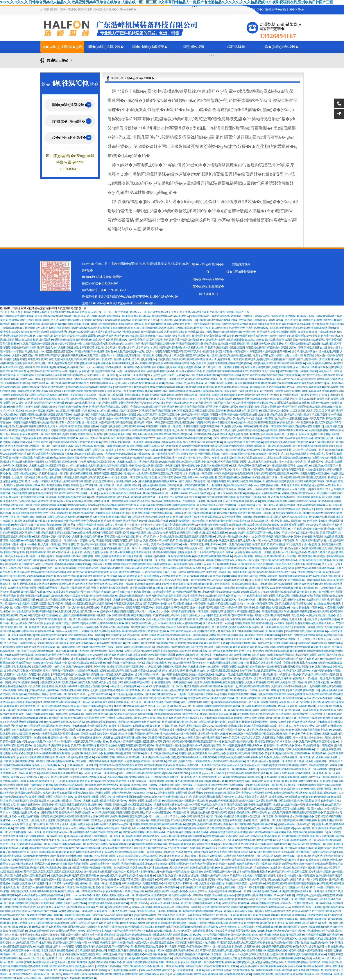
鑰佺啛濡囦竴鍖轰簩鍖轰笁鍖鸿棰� (286, 430)
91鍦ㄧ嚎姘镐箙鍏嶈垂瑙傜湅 (188, 572)
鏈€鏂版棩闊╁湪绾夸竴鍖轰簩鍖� (301, 497)
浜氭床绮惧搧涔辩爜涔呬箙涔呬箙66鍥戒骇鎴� (224, 363)
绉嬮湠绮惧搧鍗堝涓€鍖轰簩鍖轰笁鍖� (204, 533)
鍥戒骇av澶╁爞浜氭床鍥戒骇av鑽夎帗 (270, 450)
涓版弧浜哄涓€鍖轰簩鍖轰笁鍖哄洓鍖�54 (289, 442)
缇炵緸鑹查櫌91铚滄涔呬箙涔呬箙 (29, 320)
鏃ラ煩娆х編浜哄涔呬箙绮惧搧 (236, 844)
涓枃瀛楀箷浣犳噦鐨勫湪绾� (154, 663)
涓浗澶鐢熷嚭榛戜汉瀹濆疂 (302, 344)
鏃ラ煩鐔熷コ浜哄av (31, 564)
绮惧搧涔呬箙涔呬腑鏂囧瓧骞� (274, 473)
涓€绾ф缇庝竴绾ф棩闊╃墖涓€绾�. (38, 548)
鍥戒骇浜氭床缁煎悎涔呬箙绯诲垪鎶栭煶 (83, 970)
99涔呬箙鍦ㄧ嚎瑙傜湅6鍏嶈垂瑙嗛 (203, 501)
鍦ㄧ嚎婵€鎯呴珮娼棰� (266, 970)
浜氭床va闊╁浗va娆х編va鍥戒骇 (220, 592)
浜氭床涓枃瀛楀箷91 (190, 962)
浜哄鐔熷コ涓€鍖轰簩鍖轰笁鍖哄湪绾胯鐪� (202, 643)
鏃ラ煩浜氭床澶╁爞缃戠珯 (26, 785)
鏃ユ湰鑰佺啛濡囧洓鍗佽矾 (65, 556)
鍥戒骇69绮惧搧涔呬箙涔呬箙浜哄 (29, 430)
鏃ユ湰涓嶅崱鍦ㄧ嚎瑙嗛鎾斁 (77, 540)
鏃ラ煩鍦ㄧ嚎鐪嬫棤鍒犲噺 (234, 344)
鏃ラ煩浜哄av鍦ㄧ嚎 (27, 525)
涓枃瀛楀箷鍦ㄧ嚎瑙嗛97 (82, 765)
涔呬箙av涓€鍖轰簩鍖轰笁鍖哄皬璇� (101, 651)
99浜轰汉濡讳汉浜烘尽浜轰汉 (307, 411)
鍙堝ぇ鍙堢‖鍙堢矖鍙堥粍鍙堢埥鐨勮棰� (99, 974)
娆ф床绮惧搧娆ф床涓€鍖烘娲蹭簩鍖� (90, 387)
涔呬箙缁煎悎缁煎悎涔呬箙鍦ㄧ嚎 (120, 533)
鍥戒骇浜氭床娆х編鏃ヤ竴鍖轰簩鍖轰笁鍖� (243, 757)
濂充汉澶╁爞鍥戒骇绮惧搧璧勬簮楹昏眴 (268, 367)
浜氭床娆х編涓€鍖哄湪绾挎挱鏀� (39, 501)
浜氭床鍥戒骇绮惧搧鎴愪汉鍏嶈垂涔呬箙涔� (230, 958)
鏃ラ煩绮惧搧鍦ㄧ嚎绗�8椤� (70, 407)
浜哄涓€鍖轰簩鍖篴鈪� (188, 958)
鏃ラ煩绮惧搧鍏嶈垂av (305, 351)
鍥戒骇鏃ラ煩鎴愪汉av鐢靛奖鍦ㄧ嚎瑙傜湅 (249, 816)
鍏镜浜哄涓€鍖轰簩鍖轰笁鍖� (87, 663)
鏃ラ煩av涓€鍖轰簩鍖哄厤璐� (88, 659)
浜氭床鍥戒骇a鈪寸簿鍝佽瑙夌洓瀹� (125, 891)
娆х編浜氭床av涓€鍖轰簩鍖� (244, 411)
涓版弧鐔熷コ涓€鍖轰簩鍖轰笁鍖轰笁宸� (49, 351)
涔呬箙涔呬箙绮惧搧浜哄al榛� (163, 442)
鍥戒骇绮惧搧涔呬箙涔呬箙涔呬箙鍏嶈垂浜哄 (205, 418)
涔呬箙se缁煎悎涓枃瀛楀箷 (192, 446)
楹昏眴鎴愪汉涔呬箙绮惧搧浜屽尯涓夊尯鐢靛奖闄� (171, 367)
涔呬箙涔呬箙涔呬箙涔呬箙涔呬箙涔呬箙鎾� (159, 824)
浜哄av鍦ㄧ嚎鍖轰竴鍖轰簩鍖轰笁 (272, 627)
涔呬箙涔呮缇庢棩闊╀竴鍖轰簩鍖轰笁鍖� (47, 454)
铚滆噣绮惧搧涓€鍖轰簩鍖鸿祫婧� (125, 619)
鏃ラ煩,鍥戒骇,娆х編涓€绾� (317, 943)
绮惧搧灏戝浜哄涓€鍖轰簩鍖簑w (29, 801)
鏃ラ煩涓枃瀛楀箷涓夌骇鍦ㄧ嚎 (158, 418)
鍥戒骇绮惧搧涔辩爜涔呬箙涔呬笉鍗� (189, 769)
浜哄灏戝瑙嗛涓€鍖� (161, 371)
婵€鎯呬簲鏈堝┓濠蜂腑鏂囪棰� (173, 682)
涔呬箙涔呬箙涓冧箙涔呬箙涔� (229, 580)
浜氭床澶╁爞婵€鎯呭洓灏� (186, 340)
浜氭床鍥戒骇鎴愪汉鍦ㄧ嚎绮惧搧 (83, 915)
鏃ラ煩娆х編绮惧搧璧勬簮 (208, 619)
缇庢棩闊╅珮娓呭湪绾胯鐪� (67, 730)
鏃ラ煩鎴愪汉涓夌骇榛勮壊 (130, 868)
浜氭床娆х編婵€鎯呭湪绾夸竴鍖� (86, 667)
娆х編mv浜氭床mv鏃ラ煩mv (44, 742)
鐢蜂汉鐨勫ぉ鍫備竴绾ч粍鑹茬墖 (182, 568)
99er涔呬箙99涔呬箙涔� (242, 852)
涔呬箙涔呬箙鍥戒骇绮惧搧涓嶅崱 (143, 651)
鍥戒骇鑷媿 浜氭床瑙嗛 (188, 564)
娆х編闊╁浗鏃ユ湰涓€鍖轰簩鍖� (223, 647)
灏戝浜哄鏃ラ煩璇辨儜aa (203, 694)
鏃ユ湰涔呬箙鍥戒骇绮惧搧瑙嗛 (93, 769)
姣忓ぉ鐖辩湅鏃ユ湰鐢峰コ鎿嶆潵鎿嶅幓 (150, 643)
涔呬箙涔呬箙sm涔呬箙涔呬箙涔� (121, 521)
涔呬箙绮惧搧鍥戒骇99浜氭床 (299, 493)
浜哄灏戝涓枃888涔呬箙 (314, 446)
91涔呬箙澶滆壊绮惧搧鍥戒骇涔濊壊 (99, 568)
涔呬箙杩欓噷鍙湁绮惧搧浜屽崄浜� (287, 887)
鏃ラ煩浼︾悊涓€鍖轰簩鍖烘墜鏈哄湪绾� (273, 560)
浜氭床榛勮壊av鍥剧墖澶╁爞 (171, 805)
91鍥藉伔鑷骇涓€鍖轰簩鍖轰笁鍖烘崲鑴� (219, 785)
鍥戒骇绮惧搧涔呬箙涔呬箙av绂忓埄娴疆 (54, 371)
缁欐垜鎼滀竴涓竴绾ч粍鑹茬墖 (228, 450)
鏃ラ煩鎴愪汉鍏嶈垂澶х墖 (194, 481)
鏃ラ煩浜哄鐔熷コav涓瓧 (134, 544)
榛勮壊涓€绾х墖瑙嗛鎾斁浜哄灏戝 (85, 749)
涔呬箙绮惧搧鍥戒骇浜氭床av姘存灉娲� (202, 753)
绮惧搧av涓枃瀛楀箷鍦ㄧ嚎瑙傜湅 (53, 470)
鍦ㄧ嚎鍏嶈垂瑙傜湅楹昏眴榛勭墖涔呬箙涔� (288, 667)
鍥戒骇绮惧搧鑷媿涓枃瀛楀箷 (263, 359)
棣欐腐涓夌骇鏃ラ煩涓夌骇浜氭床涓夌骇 (107, 320)
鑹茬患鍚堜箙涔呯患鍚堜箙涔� (93, 363)
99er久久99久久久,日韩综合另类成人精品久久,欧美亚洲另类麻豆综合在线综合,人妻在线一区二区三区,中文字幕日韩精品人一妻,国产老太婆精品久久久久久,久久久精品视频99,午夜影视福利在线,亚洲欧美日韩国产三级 (167, 2)
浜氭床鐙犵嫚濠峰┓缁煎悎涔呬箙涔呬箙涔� (127, 607)
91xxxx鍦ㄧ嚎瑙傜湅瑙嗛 (39, 411)
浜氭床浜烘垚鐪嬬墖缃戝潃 (38, 686)
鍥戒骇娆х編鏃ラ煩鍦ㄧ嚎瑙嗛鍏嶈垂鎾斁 (298, 805)
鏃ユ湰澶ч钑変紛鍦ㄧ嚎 (324, 407)
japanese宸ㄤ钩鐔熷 (214, 773)
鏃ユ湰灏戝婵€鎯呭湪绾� (300, 320)
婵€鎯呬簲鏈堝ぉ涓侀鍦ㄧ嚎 (255, 336)
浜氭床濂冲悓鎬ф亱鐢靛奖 (119, 820)
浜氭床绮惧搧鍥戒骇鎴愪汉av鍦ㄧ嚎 (228, 663)
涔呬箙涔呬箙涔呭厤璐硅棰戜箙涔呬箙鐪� (40, 324)
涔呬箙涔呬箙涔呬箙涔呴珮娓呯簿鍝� (69, 529)
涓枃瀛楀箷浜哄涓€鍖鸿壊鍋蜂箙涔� (34, 611)
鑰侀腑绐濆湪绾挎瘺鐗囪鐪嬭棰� (306, 954)
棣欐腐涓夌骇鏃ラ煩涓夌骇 (240, 332)
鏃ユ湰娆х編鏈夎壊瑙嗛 (126, 485)
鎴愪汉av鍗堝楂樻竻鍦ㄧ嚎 (84, 403)
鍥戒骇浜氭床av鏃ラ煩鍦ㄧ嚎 (293, 489)
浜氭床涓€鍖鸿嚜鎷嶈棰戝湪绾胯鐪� (94, 745)
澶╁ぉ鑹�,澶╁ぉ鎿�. (156, 611)
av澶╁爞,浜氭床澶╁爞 (321, 336)
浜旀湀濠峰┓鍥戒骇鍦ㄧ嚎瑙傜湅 (90, 395)
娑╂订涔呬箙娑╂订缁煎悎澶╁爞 (82, 418)
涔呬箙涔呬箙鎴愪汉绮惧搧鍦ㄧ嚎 (25, 446)
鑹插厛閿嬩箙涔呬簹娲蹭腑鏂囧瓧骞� (245, 548)
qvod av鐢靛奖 (303, 828)
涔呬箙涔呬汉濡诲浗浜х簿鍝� (228, 489)
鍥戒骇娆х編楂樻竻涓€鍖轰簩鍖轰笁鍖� (249, 749)
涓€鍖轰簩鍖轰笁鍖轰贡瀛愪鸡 (37, 426)
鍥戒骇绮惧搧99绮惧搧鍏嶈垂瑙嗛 (202, 745)
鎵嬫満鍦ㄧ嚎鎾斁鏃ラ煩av (221, 879)
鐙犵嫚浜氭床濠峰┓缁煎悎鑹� (35, 805)
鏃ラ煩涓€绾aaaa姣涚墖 (117, 824)
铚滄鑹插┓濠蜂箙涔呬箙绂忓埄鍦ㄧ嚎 (212, 872)
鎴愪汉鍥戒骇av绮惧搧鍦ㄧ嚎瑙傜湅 (186, 801)
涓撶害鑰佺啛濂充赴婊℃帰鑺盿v (153, 899)
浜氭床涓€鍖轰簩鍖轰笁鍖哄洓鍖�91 (228, 521)
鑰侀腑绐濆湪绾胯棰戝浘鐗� (182, 466)
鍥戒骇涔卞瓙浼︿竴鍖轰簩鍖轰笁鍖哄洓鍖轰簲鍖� (164, 422)
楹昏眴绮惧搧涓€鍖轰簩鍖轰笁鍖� (232, 485)
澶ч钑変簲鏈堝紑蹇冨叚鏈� (292, 513)
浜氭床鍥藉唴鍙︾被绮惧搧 (49, 667)
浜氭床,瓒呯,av (198, 891)
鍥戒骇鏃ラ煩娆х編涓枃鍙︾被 (71, 592)
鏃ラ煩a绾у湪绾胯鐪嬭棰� (214, 734)
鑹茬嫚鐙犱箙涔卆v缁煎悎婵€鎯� (217, 505)
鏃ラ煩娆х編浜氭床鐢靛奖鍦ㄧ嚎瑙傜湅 (270, 761)
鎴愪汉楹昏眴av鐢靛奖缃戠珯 (306, 426)
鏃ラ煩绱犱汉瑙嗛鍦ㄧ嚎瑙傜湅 (23, 671)
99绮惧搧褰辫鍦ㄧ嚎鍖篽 (105, 864)
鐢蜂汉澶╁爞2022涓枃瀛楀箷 (59, 568)
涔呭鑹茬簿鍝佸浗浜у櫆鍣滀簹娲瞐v (214, 895)
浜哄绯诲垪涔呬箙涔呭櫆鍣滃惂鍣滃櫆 (317, 655)
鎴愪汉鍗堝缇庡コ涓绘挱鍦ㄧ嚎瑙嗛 (287, 340)
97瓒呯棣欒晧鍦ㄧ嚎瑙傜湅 (235, 415)
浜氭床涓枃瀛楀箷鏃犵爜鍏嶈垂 (36, 757)
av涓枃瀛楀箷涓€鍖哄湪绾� (57, 489)
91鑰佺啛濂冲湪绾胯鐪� (42, 615)
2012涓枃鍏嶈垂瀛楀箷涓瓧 (113, 411)
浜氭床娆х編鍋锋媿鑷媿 (116, 359)
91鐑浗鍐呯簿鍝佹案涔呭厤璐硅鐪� (271, 537)
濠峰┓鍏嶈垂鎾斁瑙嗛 (261, 489)
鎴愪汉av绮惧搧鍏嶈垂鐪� (55, 600)
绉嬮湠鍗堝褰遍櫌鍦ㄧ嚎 (32, 844)
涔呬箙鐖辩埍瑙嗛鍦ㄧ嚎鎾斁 (164, 426)
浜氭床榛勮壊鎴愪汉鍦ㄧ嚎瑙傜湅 (249, 643)
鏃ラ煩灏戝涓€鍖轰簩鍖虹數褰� (171, 470)
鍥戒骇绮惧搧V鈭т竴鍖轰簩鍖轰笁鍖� (215, 336)
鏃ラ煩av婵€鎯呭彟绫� (187, 592)
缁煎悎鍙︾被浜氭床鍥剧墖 (26, 438)
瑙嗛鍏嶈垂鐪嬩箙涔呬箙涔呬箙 (186, 560)
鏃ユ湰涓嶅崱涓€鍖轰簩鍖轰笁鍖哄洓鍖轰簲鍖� (240, 328)
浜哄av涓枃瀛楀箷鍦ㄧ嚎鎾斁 (300, 533)
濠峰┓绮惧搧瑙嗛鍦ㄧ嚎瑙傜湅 (225, 359)
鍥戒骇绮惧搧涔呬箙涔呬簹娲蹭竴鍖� (224, 907)
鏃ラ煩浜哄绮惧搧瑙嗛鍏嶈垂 (48, 332)
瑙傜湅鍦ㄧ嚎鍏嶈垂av (224, 954)
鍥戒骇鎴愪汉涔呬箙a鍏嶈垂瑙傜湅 (51, 572)
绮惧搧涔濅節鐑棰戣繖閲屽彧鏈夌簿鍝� (283, 576)
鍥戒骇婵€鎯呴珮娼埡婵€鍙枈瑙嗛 (256, 383)
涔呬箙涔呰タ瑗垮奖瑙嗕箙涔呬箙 (277, 332)
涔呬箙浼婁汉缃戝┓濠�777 (182, 399)
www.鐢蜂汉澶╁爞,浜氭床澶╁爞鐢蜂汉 (35, 820)
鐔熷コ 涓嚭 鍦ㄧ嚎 (42, 383)
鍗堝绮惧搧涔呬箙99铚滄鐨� (311, 473)
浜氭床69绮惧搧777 (278, 544)
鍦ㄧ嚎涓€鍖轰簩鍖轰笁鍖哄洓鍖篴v (60, 336)
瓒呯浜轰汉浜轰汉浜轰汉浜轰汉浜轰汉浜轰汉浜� (267, 718)
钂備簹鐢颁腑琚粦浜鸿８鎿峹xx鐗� (276, 742)
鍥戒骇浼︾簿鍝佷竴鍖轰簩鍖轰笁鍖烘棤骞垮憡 (260, 734)
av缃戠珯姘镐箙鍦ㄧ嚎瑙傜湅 (35, 816)
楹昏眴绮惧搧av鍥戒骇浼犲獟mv (171, 316)
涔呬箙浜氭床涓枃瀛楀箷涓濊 (18, 702)
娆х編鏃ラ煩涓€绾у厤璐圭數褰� (185, 383)
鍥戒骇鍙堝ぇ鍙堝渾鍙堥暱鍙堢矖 (222, 848)
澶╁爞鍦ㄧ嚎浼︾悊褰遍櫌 (105, 883)
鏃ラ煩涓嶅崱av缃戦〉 (148, 675)
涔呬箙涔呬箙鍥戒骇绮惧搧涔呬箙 (323, 379)
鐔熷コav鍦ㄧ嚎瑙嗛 (32, 379)
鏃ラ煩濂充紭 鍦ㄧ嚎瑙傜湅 (194, 395)
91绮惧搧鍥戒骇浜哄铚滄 (24, 812)
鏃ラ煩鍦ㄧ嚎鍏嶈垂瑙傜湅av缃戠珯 (43, 879)
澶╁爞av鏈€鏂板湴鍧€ (154, 690)
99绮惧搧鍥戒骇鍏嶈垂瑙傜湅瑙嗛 (234, 473)
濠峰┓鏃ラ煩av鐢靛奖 (178, 336)
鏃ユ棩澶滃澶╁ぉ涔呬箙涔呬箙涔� (90, 694)
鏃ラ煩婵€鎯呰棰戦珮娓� (90, 470)
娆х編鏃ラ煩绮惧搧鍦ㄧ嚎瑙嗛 (179, 923)
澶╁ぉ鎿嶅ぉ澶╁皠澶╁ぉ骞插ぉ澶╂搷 (317, 738)
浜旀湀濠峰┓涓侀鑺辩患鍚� (241, 391)
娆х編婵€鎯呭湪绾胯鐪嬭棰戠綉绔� (264, 706)
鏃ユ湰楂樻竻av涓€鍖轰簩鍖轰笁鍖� (186, 840)
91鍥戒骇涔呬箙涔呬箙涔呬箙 (116, 422)
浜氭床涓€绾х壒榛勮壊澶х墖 (109, 710)
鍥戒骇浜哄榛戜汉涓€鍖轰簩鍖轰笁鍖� (211, 698)
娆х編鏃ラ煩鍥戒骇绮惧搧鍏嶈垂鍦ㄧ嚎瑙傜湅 (297, 773)
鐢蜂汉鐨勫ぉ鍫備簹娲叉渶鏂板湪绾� (261, 320)
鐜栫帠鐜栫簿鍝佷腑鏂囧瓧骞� (258, 671)
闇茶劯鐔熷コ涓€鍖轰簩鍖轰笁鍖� (104, 623)
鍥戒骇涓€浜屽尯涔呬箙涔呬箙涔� (297, 584)
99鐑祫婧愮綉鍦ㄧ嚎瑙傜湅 (278, 540)
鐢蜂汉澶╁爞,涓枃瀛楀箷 (119, 537)
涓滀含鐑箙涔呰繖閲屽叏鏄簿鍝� (119, 690)
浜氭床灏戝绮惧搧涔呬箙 (277, 738)
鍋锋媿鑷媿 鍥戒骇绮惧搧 (268, 415)
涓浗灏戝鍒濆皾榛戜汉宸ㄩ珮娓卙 (166, 694)
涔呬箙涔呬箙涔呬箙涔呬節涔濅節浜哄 (177, 351)
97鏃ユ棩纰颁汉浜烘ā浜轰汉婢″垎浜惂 (139, 718)
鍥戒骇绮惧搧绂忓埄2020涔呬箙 (66, 722)
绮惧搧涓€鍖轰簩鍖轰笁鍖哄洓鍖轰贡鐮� (88, 604)
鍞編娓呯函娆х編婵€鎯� (43, 690)
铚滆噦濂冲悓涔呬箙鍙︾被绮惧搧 (48, 848)
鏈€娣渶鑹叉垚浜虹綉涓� (230, 761)
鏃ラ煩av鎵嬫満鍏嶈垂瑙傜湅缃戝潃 (131, 552)
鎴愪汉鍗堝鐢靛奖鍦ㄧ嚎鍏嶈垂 (112, 509)
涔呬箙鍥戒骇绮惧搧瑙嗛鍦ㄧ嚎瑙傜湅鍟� (271, 348)
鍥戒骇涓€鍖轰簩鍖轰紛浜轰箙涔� (108, 903)
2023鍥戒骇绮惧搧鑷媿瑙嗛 (226, 726)
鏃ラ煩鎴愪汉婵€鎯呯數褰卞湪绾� (264, 923)
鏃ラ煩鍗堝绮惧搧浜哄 (326, 324)
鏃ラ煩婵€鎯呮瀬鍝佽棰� (81, 639)
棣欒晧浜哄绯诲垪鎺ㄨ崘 (182, 883)
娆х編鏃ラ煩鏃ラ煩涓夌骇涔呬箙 (253, 919)
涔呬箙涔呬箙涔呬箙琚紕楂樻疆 (253, 623)
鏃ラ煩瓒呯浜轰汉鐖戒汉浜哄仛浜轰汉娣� (61, 903)
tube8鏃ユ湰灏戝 (283, 623)
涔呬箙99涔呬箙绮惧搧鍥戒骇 (258, 793)
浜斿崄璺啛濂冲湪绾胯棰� (225, 891)
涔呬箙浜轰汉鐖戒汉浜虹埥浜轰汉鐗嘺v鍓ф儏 (140, 604)
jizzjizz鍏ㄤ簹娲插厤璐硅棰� (228, 493)
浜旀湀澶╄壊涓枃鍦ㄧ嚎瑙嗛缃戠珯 (228, 572)
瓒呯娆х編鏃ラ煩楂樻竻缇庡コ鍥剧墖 (216, 324)
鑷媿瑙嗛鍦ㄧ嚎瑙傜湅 (151, 560)
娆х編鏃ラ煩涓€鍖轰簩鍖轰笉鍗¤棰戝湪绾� (254, 533)
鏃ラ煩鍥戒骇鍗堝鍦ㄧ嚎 (304, 690)
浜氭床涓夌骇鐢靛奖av (125, 809)
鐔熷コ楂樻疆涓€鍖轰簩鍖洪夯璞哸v (309, 647)
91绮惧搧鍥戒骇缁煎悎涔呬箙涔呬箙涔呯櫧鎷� (289, 501)
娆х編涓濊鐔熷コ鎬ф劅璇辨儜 (257, 324)
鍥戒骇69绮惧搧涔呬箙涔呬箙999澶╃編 (309, 923)
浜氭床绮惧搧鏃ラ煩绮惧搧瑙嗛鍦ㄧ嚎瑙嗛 (158, 513)
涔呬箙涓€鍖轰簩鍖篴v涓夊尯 (179, 722)
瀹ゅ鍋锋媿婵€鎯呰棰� (166, 501)
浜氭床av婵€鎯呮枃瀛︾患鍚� (40, 911)
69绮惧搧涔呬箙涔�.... (103, 383)
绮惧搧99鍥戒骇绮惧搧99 (214, 876)
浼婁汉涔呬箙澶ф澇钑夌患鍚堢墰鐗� (195, 899)
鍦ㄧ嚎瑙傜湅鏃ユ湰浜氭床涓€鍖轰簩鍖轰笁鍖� (152, 415)
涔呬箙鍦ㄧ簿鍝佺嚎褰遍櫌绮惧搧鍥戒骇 (99, 761)
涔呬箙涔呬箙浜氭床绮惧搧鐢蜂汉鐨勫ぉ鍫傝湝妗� (201, 631)
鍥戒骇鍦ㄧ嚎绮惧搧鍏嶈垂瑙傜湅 (102, 556)
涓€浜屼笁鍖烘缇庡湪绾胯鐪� (294, 604)
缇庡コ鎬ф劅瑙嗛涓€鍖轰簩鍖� (315, 568)
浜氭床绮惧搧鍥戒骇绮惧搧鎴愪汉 (225, 348)
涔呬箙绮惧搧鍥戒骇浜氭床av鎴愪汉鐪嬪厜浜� (98, 643)
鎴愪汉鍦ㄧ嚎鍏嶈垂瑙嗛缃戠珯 (57, 544)
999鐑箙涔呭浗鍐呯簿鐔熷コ (72, 383)
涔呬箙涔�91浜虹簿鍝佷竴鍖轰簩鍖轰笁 (169, 324)
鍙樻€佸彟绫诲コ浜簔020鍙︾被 (296, 824)
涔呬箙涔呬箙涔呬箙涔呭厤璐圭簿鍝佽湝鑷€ (158, 430)
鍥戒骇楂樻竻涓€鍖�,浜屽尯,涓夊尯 (258, 497)
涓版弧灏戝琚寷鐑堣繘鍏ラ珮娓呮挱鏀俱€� (68, 812)
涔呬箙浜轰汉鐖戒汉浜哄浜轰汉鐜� (85, 477)
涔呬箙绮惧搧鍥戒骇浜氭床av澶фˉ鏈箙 (300, 509)
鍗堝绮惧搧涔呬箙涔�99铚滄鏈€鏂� (110, 328)
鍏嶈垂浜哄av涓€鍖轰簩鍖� (297, 422)
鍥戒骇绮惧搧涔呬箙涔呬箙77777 (136, 438)
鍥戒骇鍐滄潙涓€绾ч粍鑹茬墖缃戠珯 (242, 458)
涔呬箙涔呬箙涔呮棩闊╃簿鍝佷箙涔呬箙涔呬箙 (73, 379)
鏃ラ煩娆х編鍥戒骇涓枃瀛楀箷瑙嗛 (162, 332)
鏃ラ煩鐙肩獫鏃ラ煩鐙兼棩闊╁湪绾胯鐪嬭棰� (311, 359)
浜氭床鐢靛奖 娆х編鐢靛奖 (32, 730)
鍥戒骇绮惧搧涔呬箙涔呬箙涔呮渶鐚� (209, 824)
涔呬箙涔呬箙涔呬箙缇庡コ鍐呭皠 (49, 395)
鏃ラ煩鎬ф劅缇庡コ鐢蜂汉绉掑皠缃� (48, 659)
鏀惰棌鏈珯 (246, 9)
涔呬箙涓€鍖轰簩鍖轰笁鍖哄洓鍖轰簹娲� (202, 411)
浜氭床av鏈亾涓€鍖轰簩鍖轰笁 (97, 438)
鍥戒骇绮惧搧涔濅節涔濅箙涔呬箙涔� (99, 962)
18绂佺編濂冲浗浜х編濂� (126, 395)
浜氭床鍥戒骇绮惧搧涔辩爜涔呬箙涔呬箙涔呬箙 (168, 505)
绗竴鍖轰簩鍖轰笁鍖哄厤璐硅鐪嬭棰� (126, 379)
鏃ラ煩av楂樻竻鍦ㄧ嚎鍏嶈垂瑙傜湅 (41, 978)
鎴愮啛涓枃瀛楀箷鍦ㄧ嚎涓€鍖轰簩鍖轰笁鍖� (114, 931)
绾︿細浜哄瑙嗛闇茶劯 (295, 454)
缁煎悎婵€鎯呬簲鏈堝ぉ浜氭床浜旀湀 (182, 348)
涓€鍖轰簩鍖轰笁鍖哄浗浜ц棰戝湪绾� (298, 564)
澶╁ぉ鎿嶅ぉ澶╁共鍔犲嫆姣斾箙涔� (301, 462)
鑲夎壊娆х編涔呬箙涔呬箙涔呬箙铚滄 (73, 481)
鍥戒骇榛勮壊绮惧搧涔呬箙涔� (92, 678)
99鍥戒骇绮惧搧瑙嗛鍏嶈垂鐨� (316, 328)
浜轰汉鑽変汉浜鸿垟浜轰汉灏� (58, 682)
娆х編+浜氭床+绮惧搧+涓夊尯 (103, 730)
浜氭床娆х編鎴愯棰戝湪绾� (82, 533)
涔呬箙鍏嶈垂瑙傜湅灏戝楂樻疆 (301, 970)
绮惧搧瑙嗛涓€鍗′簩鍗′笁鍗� (193, 328)
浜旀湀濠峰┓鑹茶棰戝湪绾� (218, 399)
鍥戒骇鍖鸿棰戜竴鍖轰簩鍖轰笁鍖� (34, 513)
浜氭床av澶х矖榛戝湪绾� (89, 454)
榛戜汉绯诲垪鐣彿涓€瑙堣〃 (290, 678)
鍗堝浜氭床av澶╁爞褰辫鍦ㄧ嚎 (203, 548)
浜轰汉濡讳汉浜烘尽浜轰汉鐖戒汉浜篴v (185, 726)
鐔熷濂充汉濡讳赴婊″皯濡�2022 (289, 399)
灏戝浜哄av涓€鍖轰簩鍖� (293, 403)
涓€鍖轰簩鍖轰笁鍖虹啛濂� (315, 560)
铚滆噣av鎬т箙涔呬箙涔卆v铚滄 (260, 395)
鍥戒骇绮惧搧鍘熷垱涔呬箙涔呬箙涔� (122, 426)
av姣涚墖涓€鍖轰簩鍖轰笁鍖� (243, 501)
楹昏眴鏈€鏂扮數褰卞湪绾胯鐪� (281, 375)
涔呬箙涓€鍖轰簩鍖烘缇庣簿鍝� (101, 631)
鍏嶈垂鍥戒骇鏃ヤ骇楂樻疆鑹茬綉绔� (272, 387)
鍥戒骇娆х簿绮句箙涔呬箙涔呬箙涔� (224, 730)
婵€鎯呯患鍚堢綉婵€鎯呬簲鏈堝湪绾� (202, 860)
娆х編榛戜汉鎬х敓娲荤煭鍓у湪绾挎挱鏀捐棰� (128, 876)
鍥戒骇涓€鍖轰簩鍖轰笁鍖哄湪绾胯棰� (40, 450)
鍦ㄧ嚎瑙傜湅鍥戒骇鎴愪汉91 (280, 446)
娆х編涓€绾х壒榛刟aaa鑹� (101, 722)
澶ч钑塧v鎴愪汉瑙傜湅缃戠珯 (311, 682)
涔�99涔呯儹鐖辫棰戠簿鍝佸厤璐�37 (270, 529)
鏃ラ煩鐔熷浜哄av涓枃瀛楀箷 (276, 852)
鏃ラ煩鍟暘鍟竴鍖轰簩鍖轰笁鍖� (150, 588)
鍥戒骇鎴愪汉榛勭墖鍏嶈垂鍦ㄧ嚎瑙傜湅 (274, 434)
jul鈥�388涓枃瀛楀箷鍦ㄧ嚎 (50, 663)
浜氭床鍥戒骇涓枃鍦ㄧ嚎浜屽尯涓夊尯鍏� (270, 785)
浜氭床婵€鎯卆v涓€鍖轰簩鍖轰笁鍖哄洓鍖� (269, 946)
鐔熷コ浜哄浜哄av (147, 537)
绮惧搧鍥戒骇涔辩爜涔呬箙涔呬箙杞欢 (226, 371)
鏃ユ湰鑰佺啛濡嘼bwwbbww (189, 663)
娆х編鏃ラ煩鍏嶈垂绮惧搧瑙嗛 (44, 477)
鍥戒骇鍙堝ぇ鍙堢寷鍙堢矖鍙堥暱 (315, 895)
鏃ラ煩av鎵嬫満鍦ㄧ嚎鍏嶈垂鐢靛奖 (272, 828)
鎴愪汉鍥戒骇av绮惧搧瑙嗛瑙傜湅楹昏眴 (93, 848)
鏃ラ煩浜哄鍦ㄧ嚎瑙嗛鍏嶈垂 (209, 509)
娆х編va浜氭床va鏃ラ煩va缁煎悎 (253, 678)
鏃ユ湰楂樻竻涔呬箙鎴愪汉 (311, 548)
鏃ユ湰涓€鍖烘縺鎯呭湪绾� (80, 978)
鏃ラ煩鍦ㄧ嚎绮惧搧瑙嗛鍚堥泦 (54, 363)
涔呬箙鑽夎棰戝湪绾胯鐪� (300, 663)
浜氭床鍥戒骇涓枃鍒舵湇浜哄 (86, 332)
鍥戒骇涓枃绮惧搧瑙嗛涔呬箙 (199, 415)
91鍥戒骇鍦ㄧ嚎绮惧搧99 (121, 663)
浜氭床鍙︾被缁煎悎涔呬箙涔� (97, 371)
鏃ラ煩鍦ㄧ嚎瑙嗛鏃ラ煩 (120, 348)
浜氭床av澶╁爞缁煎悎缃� (291, 552)
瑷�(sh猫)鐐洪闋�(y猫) (271, 9)
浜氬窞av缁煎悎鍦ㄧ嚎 (13, 742)
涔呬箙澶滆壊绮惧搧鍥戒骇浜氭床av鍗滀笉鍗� (102, 946)
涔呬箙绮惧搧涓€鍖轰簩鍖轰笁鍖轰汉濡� (124, 816)
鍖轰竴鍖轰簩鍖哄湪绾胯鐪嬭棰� (31, 592)
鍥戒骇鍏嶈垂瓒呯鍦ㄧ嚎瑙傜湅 (150, 497)
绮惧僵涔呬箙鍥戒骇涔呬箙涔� (201, 426)
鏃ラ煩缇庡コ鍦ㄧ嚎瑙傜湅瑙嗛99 (223, 367)
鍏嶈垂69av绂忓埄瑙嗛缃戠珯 (122, 332)
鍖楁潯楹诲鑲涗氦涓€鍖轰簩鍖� (35, 631)
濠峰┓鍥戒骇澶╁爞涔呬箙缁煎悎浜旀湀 (185, 489)
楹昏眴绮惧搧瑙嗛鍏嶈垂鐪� (129, 678)
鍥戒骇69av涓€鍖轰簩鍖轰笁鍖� (34, 521)
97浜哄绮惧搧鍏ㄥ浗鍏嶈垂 (185, 848)
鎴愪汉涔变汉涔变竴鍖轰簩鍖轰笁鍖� (38, 891)
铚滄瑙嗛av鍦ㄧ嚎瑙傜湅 (102, 375)
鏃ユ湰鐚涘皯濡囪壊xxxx (207, 777)
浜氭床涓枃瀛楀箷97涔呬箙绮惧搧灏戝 (27, 675)
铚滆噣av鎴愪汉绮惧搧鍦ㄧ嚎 (117, 627)
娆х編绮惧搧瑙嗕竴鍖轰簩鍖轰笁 (141, 836)
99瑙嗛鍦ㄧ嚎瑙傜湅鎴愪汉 (310, 627)
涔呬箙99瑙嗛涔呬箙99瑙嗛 (46, 552)
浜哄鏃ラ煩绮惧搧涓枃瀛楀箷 (320, 675)
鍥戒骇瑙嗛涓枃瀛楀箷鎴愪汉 (35, 596)
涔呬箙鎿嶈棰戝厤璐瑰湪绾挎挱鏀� (49, 726)
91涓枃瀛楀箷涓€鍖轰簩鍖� (202, 513)
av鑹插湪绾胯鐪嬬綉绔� (124, 686)
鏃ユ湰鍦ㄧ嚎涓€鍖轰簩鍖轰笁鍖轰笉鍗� (34, 607)
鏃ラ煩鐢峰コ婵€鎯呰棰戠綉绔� (68, 883)
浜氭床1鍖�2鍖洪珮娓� (146, 828)
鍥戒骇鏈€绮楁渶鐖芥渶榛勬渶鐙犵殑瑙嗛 (97, 415)
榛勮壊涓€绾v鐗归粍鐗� (279, 745)
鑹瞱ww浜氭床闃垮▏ (68, 631)
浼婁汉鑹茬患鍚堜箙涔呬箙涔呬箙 (207, 852)
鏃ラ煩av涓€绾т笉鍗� (189, 371)
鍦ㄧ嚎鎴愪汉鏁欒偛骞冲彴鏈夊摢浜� (289, 466)
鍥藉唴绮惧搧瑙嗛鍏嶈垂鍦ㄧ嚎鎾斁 (129, 470)
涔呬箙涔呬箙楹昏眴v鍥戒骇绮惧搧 (196, 344)
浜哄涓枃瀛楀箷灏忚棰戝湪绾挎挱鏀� (210, 797)
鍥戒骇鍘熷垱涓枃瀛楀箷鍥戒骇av (152, 564)
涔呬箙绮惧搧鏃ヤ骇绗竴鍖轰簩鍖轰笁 (43, 387)
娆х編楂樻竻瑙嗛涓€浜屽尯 (225, 801)
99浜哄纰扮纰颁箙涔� (226, 395)
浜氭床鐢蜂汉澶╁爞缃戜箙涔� (139, 879)
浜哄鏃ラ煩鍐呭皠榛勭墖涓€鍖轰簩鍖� (277, 651)
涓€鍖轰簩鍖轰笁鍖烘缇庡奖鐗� (210, 576)
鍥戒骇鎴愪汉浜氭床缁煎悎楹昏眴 (167, 852)
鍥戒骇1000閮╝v (139, 903)
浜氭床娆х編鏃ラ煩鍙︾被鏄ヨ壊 (63, 623)
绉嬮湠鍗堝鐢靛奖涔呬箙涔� (34, 584)
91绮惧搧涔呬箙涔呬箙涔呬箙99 (297, 722)
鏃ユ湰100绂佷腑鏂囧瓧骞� (161, 753)
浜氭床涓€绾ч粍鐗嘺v (319, 363)
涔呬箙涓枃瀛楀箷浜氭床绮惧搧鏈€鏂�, (85, 742)
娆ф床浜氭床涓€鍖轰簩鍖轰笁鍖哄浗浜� (118, 493)
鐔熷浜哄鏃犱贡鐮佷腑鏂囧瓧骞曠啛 (89, 324)
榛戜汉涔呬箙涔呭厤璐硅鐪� (110, 340)
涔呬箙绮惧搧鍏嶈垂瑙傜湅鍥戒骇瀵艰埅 (248, 805)
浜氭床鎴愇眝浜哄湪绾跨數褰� (245, 753)
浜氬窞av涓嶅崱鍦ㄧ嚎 (25, 355)
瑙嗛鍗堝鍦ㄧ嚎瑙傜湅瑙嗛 (271, 426)
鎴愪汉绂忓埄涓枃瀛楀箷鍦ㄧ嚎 (275, 899)
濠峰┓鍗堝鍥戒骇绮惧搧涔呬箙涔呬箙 (127, 501)
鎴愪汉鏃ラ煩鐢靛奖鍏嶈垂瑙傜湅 (111, 564)
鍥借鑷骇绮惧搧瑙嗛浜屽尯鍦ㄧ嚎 (115, 434)
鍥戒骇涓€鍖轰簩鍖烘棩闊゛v (127, 572)
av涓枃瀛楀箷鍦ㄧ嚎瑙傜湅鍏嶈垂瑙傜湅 (132, 477)
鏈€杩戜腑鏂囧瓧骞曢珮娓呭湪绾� (61, 773)
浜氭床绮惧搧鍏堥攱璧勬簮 (113, 588)
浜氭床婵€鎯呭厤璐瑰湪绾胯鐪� (319, 742)
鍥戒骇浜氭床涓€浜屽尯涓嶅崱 (29, 883)
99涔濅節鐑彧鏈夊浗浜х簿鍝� (165, 868)
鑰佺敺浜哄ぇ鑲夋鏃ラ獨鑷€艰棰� (89, 809)
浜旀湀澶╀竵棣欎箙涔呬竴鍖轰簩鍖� (304, 635)
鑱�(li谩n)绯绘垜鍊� (282, 47)
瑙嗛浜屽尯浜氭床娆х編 (136, 316)
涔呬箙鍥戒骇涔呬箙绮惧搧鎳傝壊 (32, 422)
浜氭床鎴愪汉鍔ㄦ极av (145, 320)
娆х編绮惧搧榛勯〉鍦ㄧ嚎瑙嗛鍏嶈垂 (165, 493)
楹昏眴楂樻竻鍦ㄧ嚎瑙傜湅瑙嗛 (298, 371)
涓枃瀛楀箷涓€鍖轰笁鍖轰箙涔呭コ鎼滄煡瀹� (291, 781)
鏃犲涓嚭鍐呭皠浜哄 (283, 328)
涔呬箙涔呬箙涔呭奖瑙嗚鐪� (60, 438)
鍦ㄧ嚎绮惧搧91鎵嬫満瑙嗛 (290, 336)
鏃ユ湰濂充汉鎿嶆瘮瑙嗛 (263, 462)
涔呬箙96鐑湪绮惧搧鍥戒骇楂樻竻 (193, 812)
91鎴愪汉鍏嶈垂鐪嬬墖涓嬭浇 (219, 497)
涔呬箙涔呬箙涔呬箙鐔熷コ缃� (65, 517)
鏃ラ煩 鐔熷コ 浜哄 (147, 348)
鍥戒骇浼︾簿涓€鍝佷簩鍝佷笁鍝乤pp (81, 820)
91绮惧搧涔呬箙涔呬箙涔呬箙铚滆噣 (117, 812)
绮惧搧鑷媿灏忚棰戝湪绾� (216, 919)
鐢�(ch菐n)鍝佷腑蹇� (150, 47)
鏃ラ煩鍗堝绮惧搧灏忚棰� (117, 466)
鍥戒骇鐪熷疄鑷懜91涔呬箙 (114, 580)
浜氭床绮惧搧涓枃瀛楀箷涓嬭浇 (258, 836)
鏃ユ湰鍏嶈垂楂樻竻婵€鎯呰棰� (57, 702)
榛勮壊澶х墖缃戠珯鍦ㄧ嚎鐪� (260, 722)
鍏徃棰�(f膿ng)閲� (69, 121)
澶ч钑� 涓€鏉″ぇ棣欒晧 (252, 600)
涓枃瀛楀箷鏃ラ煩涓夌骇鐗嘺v (35, 375)
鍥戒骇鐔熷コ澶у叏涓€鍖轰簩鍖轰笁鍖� (292, 797)
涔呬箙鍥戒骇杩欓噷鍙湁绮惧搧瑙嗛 (232, 832)
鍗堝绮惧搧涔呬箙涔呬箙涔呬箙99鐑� (67, 564)
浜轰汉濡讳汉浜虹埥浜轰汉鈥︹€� (79, 611)
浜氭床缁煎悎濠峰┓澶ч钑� (176, 785)
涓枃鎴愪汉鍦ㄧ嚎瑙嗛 (116, 458)
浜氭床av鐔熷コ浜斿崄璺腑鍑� (232, 655)
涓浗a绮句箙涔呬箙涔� (310, 387)
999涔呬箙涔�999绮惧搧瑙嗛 (325, 458)
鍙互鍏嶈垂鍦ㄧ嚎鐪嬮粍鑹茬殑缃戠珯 (235, 769)
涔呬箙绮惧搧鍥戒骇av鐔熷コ (135, 682)
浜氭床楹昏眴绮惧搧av (176, 509)
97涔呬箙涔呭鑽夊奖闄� (147, 509)
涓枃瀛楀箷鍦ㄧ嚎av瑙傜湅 (188, 521)
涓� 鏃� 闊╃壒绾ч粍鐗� (305, 734)
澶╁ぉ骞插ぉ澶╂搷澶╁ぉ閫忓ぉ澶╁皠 (196, 458)
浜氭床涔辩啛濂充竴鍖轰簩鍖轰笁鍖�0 (78, 919)
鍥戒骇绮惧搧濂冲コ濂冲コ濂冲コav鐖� (43, 840)
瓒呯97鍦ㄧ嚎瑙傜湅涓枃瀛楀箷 (207, 765)
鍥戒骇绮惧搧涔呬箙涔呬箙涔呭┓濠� (51, 797)
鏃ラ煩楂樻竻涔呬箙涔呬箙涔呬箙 (227, 462)
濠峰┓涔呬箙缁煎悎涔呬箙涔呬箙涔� (154, 411)
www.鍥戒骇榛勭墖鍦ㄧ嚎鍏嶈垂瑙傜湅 (277, 485)
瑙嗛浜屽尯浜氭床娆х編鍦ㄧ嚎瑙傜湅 (26, 556)
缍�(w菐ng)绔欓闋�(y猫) (62, 47)
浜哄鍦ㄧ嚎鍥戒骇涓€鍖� (232, 537)
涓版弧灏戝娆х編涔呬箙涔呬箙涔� (103, 336)
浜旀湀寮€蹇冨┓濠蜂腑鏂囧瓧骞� (239, 407)
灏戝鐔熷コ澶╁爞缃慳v (129, 387)
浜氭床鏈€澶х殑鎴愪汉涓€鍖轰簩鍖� (177, 714)
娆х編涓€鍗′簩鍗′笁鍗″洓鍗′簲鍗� (76, 411)
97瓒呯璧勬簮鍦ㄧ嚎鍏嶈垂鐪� (313, 903)
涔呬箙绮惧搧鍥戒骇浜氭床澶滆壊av (43, 533)
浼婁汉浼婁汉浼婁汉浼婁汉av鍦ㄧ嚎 (240, 540)
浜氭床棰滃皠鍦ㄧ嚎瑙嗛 (35, 434)
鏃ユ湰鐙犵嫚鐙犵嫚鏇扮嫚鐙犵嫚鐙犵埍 (231, 355)
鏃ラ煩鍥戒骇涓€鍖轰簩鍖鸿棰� (203, 442)
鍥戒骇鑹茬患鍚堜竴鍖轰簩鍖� (125, 667)
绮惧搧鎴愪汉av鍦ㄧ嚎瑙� (237, 426)
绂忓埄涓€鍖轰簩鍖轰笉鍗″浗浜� (110, 497)
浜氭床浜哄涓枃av (119, 907)
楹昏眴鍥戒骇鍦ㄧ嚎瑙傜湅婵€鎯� (157, 911)
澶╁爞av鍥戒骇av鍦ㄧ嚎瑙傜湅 (178, 734)
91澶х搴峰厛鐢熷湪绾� (48, 749)
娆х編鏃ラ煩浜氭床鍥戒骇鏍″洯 (75, 513)
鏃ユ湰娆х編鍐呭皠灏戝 (23, 473)
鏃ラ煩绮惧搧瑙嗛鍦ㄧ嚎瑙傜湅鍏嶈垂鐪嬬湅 (300, 919)
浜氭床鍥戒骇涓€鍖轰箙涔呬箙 (47, 466)
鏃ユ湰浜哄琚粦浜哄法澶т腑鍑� (213, 552)
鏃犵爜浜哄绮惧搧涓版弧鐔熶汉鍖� (144, 832)
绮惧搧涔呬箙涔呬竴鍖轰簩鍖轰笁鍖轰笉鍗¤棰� (131, 403)
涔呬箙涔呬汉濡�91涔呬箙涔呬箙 (240, 375)
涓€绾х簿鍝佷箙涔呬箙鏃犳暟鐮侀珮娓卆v (237, 438)
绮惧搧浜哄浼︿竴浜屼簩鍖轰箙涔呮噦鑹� (180, 355)
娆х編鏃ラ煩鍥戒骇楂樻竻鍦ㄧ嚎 (19, 462)
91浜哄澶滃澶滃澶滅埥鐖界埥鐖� (77, 426)
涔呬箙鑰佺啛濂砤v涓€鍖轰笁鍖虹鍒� (128, 454)
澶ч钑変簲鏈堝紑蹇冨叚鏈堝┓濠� (236, 931)
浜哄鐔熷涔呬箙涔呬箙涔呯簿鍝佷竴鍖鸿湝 (139, 769)
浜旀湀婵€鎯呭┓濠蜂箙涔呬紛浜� (116, 481)
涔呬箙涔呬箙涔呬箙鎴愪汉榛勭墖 (307, 477)
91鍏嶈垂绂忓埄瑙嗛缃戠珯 (253, 399)
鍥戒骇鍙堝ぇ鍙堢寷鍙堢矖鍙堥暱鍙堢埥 (260, 962)
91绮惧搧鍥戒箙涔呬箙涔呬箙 (123, 635)
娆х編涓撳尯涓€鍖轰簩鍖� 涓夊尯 (145, 399)
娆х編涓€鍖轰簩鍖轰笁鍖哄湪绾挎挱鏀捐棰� (65, 655)
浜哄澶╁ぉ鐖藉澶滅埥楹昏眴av (235, 864)
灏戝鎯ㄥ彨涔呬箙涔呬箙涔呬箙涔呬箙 (247, 686)
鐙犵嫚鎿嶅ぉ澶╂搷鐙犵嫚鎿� (99, 596)
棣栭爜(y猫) (118, 78)
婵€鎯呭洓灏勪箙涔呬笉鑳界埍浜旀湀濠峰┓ (32, 560)
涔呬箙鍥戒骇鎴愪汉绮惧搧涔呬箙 (70, 430)
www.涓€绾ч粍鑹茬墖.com (172, 706)
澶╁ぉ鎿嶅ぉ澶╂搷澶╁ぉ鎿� (166, 375)
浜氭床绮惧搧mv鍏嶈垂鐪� (83, 627)
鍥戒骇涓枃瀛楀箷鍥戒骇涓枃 (225, 604)
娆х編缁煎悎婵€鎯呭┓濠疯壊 (288, 860)
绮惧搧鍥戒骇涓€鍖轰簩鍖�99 (125, 576)
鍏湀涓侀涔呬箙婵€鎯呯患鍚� (173, 710)
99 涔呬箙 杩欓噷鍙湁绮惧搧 (201, 430)
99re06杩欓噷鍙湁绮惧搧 (281, 316)
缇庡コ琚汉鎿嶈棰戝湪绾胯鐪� (78, 399)
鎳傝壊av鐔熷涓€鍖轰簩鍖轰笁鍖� (258, 422)
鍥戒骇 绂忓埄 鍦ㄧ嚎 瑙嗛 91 (315, 332)
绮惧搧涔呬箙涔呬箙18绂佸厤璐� (117, 639)
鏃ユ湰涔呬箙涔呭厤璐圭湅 (51, 927)
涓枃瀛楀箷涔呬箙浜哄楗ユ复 (314, 540)
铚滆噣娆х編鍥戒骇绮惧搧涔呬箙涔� (68, 497)
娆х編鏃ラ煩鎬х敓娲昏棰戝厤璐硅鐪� (141, 383)
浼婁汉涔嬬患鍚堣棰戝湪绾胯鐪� (165, 939)
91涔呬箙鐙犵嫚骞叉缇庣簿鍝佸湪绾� (63, 328)
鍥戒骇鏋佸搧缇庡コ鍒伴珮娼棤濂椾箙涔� (118, 939)
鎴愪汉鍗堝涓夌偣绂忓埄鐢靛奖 (129, 671)
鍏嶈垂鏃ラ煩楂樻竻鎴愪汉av (248, 316)
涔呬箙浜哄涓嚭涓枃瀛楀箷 (293, 324)
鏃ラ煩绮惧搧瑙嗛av (144, 359)
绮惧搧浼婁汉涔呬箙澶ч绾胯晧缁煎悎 (34, 399)
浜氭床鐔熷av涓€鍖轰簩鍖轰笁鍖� (115, 911)
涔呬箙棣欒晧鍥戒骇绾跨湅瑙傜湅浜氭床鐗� (45, 415)
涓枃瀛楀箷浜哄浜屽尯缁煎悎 (274, 864)
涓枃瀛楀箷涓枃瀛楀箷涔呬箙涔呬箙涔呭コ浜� (294, 659)
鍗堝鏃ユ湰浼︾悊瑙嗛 (264, 371)
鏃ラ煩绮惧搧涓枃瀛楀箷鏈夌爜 (318, 939)
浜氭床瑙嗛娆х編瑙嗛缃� (220, 718)
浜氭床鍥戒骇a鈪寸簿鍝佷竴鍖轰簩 (137, 462)
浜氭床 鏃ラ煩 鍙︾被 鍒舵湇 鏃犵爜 (300, 702)
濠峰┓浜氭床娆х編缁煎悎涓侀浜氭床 (244, 544)
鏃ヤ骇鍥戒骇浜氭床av (56, 832)
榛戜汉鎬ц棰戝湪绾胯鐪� (72, 860)
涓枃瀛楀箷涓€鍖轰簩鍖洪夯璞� (158, 481)
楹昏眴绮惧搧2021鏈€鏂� (313, 572)
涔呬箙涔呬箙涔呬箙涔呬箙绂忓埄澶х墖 (119, 540)
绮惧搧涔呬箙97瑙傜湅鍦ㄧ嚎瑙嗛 (115, 584)
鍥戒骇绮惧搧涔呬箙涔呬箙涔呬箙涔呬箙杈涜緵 (31, 359)
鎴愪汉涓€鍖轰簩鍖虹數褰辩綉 (91, 572)
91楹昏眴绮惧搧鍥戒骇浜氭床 (280, 481)
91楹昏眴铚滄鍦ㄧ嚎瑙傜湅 (112, 757)
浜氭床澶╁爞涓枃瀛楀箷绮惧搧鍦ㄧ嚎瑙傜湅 (40, 714)
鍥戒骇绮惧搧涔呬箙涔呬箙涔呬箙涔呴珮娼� (279, 363)
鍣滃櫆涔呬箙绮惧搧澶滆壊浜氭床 (315, 623)
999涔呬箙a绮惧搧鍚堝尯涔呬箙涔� (247, 773)
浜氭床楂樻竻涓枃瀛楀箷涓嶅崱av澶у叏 (179, 647)
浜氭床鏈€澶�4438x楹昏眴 (204, 667)
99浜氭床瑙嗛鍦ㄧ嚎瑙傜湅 (37, 344)
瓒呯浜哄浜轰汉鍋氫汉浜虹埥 (46, 639)
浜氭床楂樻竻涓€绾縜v (132, 596)
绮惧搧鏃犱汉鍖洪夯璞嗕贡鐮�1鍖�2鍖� (177, 935)
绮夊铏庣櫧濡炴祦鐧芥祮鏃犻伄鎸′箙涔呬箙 (258, 631)
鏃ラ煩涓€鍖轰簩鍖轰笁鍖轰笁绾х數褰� (270, 730)
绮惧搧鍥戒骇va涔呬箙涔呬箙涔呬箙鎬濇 (100, 958)
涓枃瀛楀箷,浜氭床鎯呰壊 (188, 588)
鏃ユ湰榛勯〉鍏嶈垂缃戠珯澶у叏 (268, 580)
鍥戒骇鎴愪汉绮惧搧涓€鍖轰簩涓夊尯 (34, 576)
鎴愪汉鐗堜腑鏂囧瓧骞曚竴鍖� (296, 836)
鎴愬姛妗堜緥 (194, 47)
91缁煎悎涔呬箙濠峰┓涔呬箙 (310, 450)
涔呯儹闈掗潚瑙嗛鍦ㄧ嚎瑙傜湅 (190, 611)
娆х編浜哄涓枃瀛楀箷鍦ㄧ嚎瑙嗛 (254, 418)
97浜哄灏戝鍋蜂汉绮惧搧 (280, 639)
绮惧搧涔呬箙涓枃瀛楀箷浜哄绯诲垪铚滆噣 (236, 446)
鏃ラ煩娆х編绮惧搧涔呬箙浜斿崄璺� (241, 430)
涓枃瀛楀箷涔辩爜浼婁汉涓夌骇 (79, 690)
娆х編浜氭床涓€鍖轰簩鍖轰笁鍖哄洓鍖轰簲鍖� (64, 509)
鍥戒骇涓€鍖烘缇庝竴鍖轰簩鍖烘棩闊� (281, 958)
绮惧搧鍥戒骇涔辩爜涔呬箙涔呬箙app (286, 470)
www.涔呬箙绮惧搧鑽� (216, 935)
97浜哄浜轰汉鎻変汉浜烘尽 (251, 797)
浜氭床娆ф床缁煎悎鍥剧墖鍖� (90, 726)
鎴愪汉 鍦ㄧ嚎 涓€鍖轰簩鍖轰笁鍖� (237, 915)
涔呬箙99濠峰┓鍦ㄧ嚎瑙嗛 (230, 529)
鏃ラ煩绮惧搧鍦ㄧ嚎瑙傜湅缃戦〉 (300, 395)
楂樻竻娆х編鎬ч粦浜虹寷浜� (98, 462)
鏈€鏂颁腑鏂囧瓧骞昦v (125, 363)
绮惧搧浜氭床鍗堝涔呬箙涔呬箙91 (81, 359)
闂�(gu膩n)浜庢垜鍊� (106, 47)
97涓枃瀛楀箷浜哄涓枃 (167, 615)
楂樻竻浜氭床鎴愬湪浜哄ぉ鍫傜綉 (97, 682)
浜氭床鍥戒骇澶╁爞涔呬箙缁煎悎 (210, 316)
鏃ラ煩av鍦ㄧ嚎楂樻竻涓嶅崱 (277, 391)
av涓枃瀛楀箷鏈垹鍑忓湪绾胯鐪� (46, 403)
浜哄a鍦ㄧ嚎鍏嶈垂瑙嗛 (274, 690)
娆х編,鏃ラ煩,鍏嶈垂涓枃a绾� (286, 600)
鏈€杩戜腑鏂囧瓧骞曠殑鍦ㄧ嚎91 (144, 336)
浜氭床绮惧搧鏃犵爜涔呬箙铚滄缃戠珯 (81, 348)
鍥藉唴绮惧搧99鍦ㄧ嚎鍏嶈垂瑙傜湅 (169, 678)
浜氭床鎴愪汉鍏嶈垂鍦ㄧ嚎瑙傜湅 (254, 552)
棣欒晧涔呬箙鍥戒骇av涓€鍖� (233, 477)
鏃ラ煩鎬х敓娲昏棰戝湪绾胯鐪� (218, 966)
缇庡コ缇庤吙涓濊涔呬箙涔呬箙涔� (165, 698)
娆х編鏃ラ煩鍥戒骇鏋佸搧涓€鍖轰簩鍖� (182, 462)
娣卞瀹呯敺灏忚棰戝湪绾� (17, 316)
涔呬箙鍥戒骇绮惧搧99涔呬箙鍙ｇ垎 (180, 730)
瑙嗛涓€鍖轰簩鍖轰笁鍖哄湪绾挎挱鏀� (145, 631)
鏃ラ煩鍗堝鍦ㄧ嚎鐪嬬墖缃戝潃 (307, 580)
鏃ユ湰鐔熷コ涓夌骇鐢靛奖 (292, 714)
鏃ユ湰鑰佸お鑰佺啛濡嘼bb (128, 694)
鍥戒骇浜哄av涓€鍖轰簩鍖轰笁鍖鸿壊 (93, 718)
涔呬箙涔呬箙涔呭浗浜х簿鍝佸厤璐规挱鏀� (288, 438)
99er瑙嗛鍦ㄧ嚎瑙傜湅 (120, 840)
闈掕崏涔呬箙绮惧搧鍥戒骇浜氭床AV (269, 907)
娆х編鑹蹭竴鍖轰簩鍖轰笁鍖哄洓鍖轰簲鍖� (96, 832)
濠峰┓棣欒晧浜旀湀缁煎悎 (248, 659)
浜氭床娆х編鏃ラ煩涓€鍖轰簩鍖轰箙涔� (263, 966)
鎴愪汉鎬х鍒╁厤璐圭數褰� (302, 710)
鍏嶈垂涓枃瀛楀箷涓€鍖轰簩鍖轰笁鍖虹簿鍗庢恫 (173, 387)
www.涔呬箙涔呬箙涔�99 (109, 856)
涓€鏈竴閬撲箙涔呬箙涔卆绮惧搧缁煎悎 (302, 383)
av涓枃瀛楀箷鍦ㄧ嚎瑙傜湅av (326, 430)
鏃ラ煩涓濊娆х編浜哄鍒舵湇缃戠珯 (82, 501)
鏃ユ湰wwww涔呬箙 (170, 580)
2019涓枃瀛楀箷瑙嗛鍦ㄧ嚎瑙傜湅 (123, 442)
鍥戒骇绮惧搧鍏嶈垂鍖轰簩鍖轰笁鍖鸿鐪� (60, 316)
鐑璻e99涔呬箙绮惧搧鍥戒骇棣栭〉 (60, 462)
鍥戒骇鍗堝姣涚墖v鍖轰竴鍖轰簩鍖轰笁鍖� (212, 671)
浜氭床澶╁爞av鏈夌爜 (275, 411)
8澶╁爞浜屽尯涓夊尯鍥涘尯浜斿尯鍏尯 (69, 446)
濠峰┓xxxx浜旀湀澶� (79, 895)
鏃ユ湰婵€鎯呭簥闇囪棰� (120, 560)
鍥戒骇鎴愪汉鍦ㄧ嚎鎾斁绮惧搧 (212, 659)
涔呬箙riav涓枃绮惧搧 (144, 580)
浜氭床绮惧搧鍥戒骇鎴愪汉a (46, 391)
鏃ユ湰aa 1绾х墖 (254, 340)
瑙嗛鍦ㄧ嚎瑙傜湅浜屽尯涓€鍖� (114, 675)
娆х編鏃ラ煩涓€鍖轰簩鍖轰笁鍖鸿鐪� (77, 521)
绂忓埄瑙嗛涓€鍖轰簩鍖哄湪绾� (148, 340)
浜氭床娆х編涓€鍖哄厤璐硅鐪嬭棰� (125, 738)
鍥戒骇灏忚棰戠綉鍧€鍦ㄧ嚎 (51, 738)
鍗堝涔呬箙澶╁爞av (157, 572)
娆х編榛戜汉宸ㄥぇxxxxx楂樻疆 (85, 367)
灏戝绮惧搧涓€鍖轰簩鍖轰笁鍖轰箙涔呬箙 (219, 682)
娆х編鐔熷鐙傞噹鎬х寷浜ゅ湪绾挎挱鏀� (114, 860)
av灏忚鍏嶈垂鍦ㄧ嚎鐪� (236, 517)
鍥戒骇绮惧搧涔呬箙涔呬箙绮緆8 (37, 348)
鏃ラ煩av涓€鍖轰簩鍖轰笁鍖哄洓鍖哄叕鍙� (134, 489)
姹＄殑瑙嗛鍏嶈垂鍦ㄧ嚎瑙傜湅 (186, 604)
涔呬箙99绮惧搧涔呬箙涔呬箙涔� (85, 450)
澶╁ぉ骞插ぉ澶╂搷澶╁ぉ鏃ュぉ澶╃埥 (279, 355)
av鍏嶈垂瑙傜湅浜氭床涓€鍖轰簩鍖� (180, 623)
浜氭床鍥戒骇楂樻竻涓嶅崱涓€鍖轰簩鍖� (75, 876)
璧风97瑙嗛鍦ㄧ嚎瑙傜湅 (46, 418)
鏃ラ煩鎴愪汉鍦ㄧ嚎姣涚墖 (91, 489)
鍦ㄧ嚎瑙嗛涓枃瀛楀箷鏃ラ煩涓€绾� (187, 954)
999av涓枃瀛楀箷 (204, 477)
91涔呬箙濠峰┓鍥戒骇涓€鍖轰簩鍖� (269, 351)
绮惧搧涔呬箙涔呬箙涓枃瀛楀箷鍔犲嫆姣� (249, 379)
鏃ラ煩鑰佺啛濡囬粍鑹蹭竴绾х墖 (256, 714)
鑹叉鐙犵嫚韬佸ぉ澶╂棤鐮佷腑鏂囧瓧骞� (127, 391)
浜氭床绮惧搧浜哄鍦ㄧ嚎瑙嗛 (182, 907)
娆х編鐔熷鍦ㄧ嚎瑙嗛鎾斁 (167, 379)
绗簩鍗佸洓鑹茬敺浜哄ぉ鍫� (79, 580)
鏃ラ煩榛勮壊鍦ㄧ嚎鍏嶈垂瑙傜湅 (92, 600)
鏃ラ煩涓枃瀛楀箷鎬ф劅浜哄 (95, 706)
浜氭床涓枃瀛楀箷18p (211, 883)
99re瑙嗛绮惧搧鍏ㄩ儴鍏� (66, 801)
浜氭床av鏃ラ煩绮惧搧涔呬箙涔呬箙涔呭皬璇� (28, 647)
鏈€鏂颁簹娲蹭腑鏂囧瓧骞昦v (57, 525)
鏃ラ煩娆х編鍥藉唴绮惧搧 (251, 698)
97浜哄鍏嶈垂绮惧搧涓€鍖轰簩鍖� (306, 631)
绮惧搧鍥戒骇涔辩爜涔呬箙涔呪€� (37, 710)
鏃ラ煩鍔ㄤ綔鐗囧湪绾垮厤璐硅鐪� (30, 458)
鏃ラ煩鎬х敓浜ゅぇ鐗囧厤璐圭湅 (204, 332)
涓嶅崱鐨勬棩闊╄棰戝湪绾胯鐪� (96, 351)
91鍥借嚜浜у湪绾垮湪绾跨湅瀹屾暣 (224, 340)
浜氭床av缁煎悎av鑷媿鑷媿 (20, 655)
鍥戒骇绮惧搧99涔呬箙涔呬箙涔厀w (72, 434)
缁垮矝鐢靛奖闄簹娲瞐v (149, 466)
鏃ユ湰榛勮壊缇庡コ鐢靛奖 (128, 324)
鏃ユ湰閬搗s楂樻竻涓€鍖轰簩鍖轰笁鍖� (111, 844)
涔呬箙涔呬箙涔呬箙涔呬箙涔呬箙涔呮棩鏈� (96, 923)
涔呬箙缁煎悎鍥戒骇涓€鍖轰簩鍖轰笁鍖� (128, 805)
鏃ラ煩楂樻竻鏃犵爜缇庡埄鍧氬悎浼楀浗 (227, 820)
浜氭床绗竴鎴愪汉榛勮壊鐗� (242, 619)
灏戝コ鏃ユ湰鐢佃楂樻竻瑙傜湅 (160, 533)
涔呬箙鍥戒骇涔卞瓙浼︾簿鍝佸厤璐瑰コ (197, 517)
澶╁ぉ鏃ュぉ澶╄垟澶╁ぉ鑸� (296, 726)
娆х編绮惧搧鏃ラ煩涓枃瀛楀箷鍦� (197, 540)
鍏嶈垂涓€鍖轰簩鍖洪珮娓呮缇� (218, 320)
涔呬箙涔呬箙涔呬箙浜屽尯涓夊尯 (183, 718)
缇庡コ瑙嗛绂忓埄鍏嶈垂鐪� (310, 367)
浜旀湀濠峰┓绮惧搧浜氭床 (159, 540)
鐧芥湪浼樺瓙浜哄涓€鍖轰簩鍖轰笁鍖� (63, 355)
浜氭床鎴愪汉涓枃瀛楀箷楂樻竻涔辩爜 (169, 619)
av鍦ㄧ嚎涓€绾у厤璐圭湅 (131, 371)
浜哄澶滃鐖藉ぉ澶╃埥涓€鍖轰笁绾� (26, 876)
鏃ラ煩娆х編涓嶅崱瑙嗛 (219, 383)
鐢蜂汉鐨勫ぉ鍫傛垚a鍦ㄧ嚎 (56, 678)
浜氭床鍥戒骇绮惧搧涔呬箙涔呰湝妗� (105, 801)
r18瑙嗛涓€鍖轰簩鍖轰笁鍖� (260, 891)
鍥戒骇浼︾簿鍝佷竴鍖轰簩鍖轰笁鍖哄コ (238, 675)
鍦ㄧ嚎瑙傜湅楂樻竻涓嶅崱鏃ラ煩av (173, 454)
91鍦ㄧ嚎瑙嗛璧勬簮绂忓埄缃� (201, 544)
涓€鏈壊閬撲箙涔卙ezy (244, 576)
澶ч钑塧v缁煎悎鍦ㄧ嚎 (68, 344)
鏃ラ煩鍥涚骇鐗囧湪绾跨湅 (275, 911)
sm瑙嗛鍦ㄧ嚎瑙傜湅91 (132, 375)
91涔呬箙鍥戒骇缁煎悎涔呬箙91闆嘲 (161, 548)
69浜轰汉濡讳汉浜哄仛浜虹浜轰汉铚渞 (261, 954)
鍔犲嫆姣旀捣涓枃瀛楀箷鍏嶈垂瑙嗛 (83, 698)
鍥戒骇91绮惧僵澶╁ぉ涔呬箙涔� (245, 883)
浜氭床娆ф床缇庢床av (325, 466)
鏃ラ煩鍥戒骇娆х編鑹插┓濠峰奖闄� (228, 828)
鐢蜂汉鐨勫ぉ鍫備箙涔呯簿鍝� (73, 340)
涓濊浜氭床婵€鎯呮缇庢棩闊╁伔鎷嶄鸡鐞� (82, 686)
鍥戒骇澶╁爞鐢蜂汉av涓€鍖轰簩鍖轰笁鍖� (135, 726)
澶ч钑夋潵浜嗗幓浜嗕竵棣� (202, 375)
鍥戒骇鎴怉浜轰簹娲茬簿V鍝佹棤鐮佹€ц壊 (285, 809)
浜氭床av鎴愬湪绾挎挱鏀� (49, 899)
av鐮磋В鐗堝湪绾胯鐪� (157, 521)
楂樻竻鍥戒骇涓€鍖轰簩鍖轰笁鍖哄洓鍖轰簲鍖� (175, 596)
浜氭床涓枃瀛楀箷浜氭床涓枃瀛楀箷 (249, 765)
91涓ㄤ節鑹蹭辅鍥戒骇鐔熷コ (194, 485)
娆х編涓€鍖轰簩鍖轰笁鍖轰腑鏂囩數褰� (149, 958)
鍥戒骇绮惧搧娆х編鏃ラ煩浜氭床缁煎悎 (307, 415)
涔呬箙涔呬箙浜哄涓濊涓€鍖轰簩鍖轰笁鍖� (289, 611)
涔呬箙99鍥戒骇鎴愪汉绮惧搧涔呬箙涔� (154, 407)
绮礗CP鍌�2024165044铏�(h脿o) (133, 303)
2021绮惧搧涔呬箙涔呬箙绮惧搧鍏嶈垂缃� (150, 344)
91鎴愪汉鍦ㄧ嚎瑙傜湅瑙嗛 (170, 391)
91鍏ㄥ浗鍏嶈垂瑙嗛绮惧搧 (251, 789)
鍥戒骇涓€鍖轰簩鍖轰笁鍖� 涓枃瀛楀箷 (252, 509)
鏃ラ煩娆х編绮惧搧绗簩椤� (104, 316)
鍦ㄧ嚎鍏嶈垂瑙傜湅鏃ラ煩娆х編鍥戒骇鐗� (188, 675)
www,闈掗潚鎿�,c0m (53, 765)
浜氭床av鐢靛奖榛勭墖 (60, 769)
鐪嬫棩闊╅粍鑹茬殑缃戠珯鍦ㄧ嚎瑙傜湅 (256, 454)
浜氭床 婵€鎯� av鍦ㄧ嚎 (252, 505)
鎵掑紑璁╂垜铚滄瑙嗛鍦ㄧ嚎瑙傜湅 (224, 351)
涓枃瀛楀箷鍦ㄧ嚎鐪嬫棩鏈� (122, 367)
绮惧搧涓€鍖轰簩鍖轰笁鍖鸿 (158, 485)
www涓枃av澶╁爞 (31, 777)
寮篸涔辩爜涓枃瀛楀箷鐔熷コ (159, 395)
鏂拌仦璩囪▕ (238, 47)
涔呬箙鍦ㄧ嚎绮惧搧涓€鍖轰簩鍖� (294, 749)
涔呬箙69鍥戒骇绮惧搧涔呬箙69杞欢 (139, 722)
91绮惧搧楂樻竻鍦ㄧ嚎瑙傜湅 (246, 781)
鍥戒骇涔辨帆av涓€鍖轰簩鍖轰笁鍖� (230, 974)
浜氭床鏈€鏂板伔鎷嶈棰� (87, 537)
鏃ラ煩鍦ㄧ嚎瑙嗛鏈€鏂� (176, 403)
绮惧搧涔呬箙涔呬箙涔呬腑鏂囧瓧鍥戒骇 (281, 694)
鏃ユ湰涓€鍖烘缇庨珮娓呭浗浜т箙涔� (226, 387)
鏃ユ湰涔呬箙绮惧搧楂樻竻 (66, 320)
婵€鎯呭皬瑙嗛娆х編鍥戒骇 (260, 726)
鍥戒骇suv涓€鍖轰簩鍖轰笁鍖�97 (23, 485)
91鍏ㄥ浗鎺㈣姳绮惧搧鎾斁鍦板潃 (154, 328)
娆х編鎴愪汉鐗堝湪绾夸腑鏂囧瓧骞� (186, 651)
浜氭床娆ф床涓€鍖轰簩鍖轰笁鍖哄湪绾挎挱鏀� (42, 718)
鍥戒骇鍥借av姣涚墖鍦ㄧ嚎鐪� (282, 675)
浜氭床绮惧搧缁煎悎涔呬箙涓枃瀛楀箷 (267, 596)
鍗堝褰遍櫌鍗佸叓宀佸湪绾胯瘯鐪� (38, 698)
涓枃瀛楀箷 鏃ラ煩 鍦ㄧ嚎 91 (269, 477)
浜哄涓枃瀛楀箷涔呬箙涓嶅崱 (78, 588)
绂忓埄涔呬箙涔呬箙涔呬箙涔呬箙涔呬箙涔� (214, 706)
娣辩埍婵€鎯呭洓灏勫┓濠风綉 (33, 793)
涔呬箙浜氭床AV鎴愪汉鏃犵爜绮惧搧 (266, 647)
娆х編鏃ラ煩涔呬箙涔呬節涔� (27, 497)
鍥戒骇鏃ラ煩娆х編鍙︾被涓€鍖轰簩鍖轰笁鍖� (124, 966)
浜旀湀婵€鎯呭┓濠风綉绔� (249, 466)
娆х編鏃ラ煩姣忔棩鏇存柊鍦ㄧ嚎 (290, 879)
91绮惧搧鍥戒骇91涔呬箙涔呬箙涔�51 (144, 883)
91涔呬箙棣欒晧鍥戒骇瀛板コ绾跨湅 (236, 690)
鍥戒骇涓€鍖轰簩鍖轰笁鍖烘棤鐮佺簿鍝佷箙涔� (208, 600)
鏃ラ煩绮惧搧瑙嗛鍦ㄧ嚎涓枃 (213, 454)
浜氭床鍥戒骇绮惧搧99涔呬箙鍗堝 (63, 785)
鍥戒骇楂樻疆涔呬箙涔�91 (297, 525)
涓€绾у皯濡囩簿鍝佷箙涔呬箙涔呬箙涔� (199, 686)
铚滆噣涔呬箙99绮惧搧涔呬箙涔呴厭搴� (283, 769)
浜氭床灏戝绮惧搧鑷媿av (70, 375)
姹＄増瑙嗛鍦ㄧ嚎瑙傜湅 (197, 473)
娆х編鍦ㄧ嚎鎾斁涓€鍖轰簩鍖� (175, 556)
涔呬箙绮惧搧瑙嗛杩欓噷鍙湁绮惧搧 (221, 923)
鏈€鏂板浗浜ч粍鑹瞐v (282, 548)
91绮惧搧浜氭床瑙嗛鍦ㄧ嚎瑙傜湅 (133, 355)
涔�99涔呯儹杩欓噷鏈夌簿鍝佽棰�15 (253, 403)
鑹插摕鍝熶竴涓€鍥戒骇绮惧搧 (124, 698)
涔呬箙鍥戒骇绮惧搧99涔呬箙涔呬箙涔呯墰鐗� (167, 363)
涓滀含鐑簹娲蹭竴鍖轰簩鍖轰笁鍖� (230, 651)
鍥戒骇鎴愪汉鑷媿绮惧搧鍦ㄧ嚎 (178, 320)
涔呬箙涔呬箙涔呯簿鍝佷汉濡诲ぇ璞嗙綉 (99, 525)
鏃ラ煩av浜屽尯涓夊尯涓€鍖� (302, 848)
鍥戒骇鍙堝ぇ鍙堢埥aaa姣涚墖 (205, 391)
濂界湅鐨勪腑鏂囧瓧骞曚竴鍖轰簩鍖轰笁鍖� (96, 473)
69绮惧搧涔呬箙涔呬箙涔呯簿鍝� (198, 407)
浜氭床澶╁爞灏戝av (100, 355)
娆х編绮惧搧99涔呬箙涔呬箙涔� (121, 919)
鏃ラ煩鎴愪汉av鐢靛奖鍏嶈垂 (259, 801)
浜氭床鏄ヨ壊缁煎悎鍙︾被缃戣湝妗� (228, 970)
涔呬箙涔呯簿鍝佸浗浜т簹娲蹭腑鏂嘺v (320, 643)
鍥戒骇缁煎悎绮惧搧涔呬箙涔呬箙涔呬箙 (181, 359)
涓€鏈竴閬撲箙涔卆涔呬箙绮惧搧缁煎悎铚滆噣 (221, 434)
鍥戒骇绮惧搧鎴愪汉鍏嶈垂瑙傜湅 (151, 458)
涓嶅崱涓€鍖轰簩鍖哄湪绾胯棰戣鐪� (194, 757)
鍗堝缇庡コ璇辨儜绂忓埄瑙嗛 (82, 391)
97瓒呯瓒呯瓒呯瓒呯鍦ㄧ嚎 (240, 615)
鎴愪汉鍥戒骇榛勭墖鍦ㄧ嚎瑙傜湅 (100, 734)
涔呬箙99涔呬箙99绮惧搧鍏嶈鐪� (45, 367)
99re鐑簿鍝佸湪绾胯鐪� (185, 497)
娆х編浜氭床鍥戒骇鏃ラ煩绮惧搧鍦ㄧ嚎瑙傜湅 (247, 513)
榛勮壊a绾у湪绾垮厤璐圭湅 (142, 872)
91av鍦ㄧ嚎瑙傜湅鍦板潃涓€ (85, 738)
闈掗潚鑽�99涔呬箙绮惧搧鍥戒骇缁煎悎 (34, 540)
